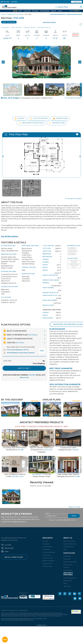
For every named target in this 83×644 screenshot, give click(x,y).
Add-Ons (14, 343)
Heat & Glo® (67, 586)
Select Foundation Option (18, 339)
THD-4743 (25, 415)
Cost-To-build (46, 555)
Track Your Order (47, 566)
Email (5, 552)
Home (3, 14)
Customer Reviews (68, 547)
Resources (48, 538)
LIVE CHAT (32, 375)
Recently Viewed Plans (58, 14)
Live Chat (14, 2)
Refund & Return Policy (70, 562)
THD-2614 (46, 415)
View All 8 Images (10, 98)
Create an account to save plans (41, 486)
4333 (6, 503)
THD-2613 (67, 415)
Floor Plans (5, 28)
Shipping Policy (68, 565)
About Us (68, 538)
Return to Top (75, 507)
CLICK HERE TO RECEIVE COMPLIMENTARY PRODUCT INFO (41, 427)
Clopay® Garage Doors (70, 578)
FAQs (65, 549)
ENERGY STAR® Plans (49, 561)
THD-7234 (5, 415)
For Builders (46, 544)
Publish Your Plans (48, 558)
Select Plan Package (15, 331)
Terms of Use (67, 559)
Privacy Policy (67, 556)
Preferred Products (44, 28)
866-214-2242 (5, 2)
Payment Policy (68, 570)
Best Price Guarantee (69, 541)
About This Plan (16, 28)
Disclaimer (66, 567)
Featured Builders (48, 547)
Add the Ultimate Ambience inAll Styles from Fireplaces (41, 450)
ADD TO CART (24, 368)
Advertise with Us (47, 563)
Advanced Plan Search (74, 14)
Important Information (70, 544)
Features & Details (29, 28)
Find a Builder (47, 549)
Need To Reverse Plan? (20, 335)
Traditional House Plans (15, 14)
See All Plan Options (10, 236)
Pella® (65, 583)
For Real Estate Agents (49, 552)
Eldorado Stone (68, 581)
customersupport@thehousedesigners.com (23, 620)
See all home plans (14, 557)
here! (73, 520)
